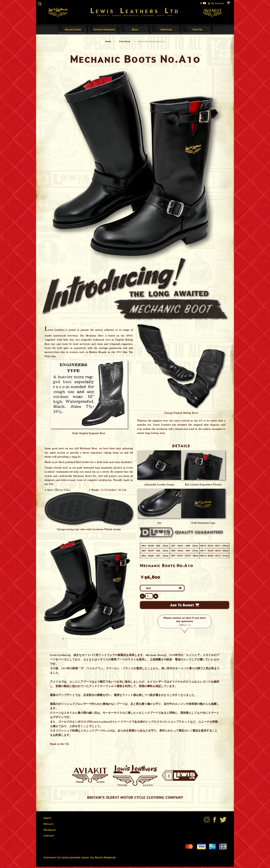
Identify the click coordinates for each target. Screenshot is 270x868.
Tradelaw (50, 831)
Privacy (48, 825)
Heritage (166, 31)
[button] (40, 4)
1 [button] (64, 641)
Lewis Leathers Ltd (135, 11)
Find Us (197, 31)
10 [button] (90, 641)
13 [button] (99, 641)
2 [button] (67, 641)
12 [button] (96, 641)
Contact (49, 837)
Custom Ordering (104, 31)
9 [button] (87, 641)
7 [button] (81, 641)
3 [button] (70, 641)
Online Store (73, 31)
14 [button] (102, 641)
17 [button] (111, 641)
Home (108, 43)
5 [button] (75, 641)
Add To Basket (185, 607)
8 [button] (84, 641)
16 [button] (108, 641)
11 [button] (93, 641)
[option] (87, 589)
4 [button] (72, 641)
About (47, 819)
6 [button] (78, 641)
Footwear (125, 43)
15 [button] (105, 641)
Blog (135, 31)
